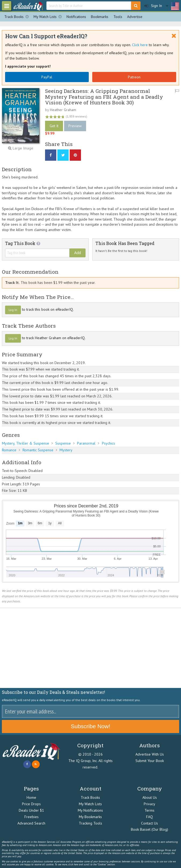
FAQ (149, 817)
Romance (9, 450)
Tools (118, 17)
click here (73, 864)
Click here (140, 45)
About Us (150, 797)
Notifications (76, 17)
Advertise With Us (150, 754)
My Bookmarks (90, 817)
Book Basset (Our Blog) (149, 829)
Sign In (153, 6)
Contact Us (149, 823)
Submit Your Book (150, 761)
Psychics (108, 443)
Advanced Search (31, 823)
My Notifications (90, 810)
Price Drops (31, 804)
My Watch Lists (49, 17)
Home (31, 797)
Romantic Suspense (38, 450)
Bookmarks (100, 17)
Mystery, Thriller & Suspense (25, 443)
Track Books (18, 17)
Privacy (149, 804)
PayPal (47, 77)
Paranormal (86, 443)
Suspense (63, 443)
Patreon (134, 77)
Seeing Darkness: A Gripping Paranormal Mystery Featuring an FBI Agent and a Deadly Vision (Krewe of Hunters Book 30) (104, 96)
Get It (54, 126)
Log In (13, 310)
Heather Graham (63, 110)
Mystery (66, 450)
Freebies (32, 817)
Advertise (135, 17)
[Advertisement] (90, 648)
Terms (149, 810)
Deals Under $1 (31, 810)
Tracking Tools (90, 823)
